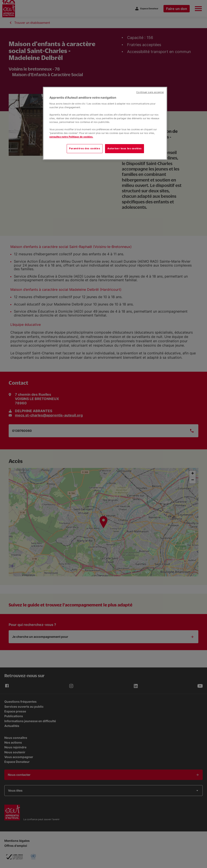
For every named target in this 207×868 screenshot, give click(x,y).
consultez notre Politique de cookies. (71, 137)
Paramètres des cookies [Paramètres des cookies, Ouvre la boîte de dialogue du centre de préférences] (85, 148)
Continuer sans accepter (150, 92)
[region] (105, 123)
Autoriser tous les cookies (125, 148)
